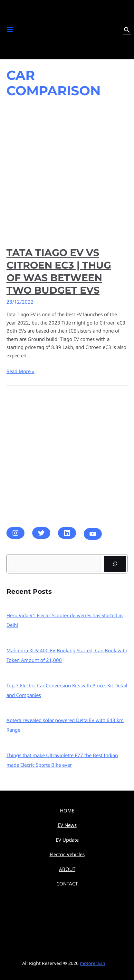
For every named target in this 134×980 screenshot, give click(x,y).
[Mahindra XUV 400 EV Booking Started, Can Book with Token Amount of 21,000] (67, 636)
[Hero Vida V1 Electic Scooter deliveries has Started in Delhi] (67, 601)
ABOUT (67, 869)
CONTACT (67, 884)
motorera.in (93, 963)
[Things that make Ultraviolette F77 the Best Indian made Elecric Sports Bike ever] (67, 741)
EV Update (67, 840)
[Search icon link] (127, 30)
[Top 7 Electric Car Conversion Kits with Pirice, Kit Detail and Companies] (67, 671)
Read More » (20, 371)
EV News (67, 825)
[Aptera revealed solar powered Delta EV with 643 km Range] (67, 706)
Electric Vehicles (67, 854)
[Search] (115, 564)
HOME (67, 811)
